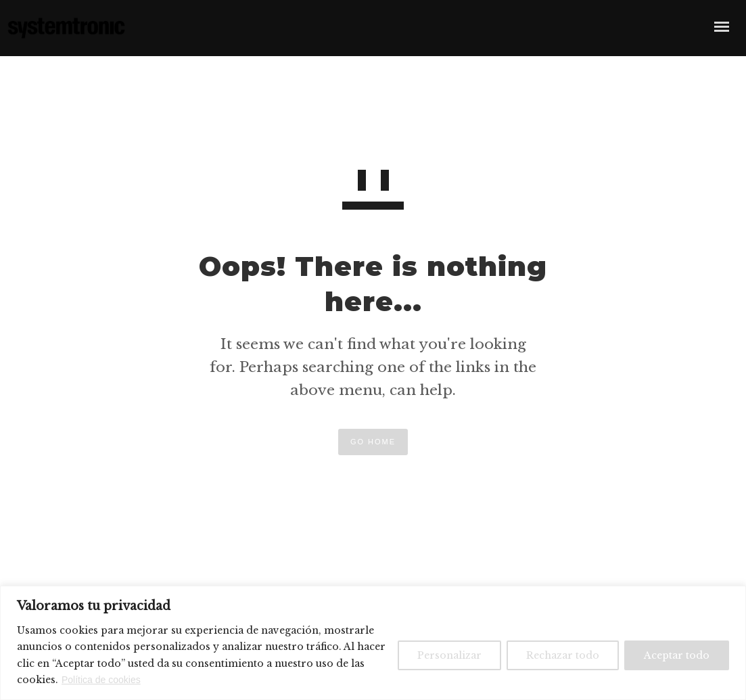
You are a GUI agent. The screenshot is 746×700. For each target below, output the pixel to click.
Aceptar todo (677, 655)
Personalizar (449, 655)
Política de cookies (101, 680)
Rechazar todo (563, 655)
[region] (373, 643)
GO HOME (373, 442)
